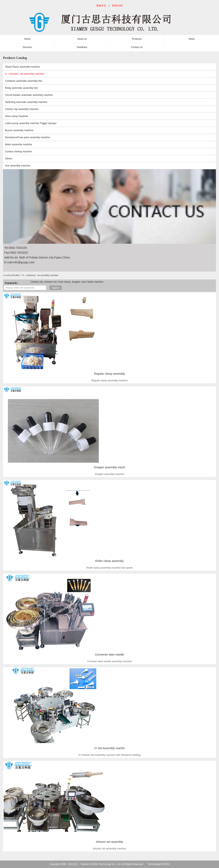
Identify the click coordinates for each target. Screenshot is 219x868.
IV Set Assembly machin (110, 748)
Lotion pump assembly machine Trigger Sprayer (31, 123)
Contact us (137, 47)
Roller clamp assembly (110, 561)
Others (9, 159)
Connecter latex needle (109, 655)
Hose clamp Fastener (17, 116)
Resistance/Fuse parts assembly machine (27, 137)
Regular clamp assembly (109, 374)
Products (137, 39)
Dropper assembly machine (109, 474)
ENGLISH (117, 6)
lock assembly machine (18, 166)
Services (27, 47)
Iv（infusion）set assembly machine (25, 74)
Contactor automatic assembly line (24, 81)
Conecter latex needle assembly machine (109, 661)
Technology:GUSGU (159, 864)
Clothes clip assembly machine (22, 109)
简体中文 (101, 6)
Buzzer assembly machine (19, 130)
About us (82, 39)
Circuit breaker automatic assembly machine (29, 95)
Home (27, 39)
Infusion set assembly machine (109, 849)
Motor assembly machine (18, 144)
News (192, 39)
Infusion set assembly (110, 842)
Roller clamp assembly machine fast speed (109, 568)
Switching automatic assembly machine (26, 102)
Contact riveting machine (18, 152)
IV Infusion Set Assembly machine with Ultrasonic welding (110, 755)
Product (16, 275)
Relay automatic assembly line (21, 88)
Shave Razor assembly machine (22, 67)
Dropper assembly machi (110, 467)
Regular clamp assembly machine (109, 381)
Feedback (82, 47)
